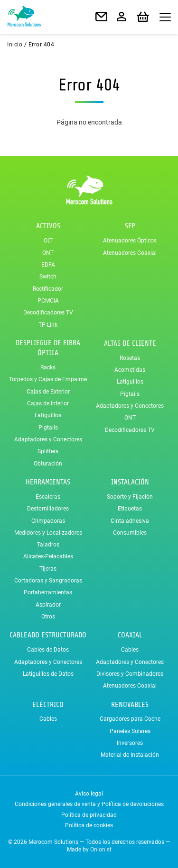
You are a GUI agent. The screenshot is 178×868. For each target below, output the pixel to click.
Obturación (48, 464)
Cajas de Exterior (48, 392)
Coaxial (130, 635)
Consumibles (130, 533)
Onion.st (101, 850)
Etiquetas (130, 509)
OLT (48, 241)
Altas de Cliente (130, 343)
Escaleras (48, 497)
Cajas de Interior (48, 403)
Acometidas (130, 370)
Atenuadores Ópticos (130, 241)
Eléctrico (48, 705)
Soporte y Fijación (130, 497)
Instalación (130, 482)
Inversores (130, 743)
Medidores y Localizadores (48, 533)
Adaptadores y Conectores (48, 439)
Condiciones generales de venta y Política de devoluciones (89, 804)
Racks (48, 367)
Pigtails (48, 428)
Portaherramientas (48, 592)
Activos (48, 226)
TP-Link (48, 325)
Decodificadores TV (48, 313)
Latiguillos (48, 415)
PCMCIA (48, 301)
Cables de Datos (48, 650)
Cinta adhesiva (130, 521)
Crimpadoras (48, 521)
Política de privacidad (89, 815)
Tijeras (48, 569)
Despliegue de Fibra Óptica (48, 348)
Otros (48, 617)
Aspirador (48, 605)
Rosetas (130, 358)
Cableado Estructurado (48, 635)
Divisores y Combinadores (130, 674)
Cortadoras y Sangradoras (48, 581)
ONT (48, 253)
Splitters (48, 451)
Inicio (15, 45)
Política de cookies (89, 825)
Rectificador (48, 289)
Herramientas (48, 482)
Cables (130, 650)
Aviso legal (89, 794)
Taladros (48, 545)
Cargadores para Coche (130, 719)
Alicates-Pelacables (48, 556)
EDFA (48, 265)
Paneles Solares (130, 731)
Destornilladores (48, 509)
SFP (130, 226)
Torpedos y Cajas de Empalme (48, 379)
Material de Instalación (130, 755)
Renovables (130, 705)
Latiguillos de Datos (48, 674)
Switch (48, 277)
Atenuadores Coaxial (130, 253)
